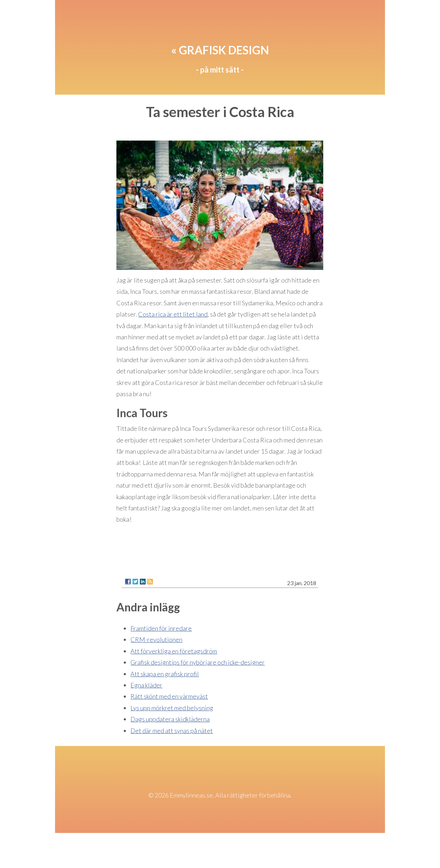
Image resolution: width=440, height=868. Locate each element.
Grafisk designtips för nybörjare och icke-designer (198, 662)
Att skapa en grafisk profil (165, 674)
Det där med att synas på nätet (172, 731)
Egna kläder (146, 685)
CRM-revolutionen (156, 639)
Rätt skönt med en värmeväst (169, 696)
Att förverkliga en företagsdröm (174, 651)
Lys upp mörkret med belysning (172, 708)
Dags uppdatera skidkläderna (170, 719)
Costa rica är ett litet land (173, 314)
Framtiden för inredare (161, 628)
